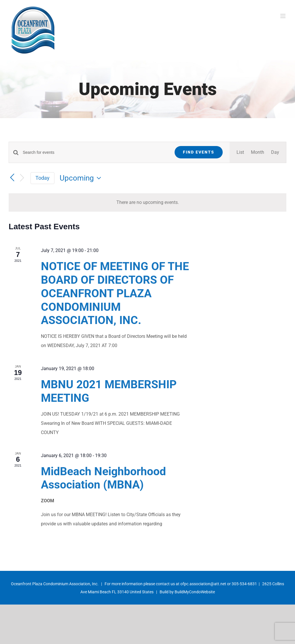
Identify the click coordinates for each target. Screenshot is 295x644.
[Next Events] (22, 178)
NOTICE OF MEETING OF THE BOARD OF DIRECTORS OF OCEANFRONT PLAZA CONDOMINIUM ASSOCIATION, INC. (115, 293)
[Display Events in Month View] (258, 152)
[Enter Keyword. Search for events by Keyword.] (95, 153)
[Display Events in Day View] (275, 152)
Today (42, 178)
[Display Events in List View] (240, 152)
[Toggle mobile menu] (283, 16)
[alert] (147, 202)
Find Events (199, 152)
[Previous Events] (12, 178)
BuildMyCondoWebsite (195, 592)
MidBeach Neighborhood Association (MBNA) (103, 478)
